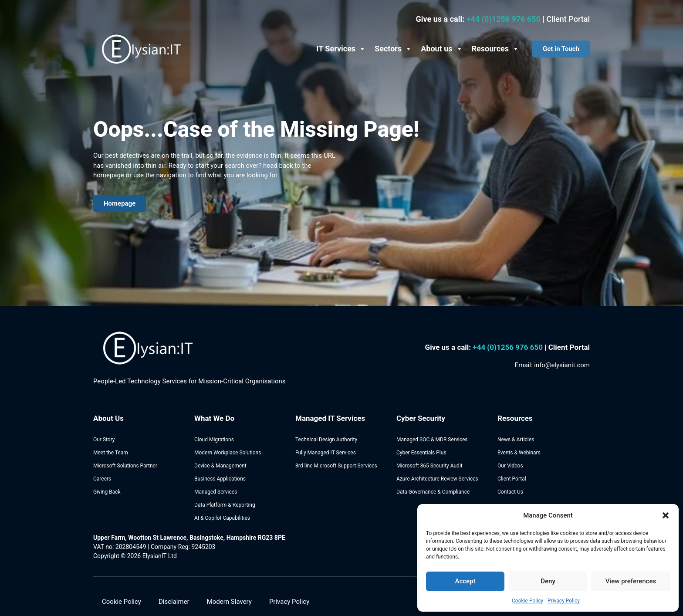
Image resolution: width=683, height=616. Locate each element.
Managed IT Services (330, 418)
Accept (465, 581)
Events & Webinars (519, 453)
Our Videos (510, 466)
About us (442, 49)
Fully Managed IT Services (326, 453)
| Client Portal (567, 347)
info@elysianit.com (562, 365)
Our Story (104, 440)
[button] (666, 515)
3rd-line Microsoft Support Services (336, 466)
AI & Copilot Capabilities (222, 518)
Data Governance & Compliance (433, 492)
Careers (102, 479)
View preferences (631, 581)
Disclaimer (174, 602)
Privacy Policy (564, 601)
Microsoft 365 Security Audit (429, 466)
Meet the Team (111, 453)
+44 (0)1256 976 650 (505, 19)
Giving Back (107, 492)
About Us (108, 418)
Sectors (393, 49)
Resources (496, 49)
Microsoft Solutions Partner (125, 466)
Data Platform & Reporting (225, 505)
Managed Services (216, 492)
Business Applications (220, 479)
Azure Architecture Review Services (437, 479)
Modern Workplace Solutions (228, 453)
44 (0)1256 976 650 (511, 347)
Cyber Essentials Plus (421, 453)
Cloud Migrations (214, 440)
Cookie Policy (527, 601)
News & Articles (516, 440)
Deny (548, 581)
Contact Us (510, 492)
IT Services (341, 49)
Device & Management (220, 466)
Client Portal (568, 19)
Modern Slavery (229, 602)
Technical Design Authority (326, 440)
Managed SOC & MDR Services (432, 440)
